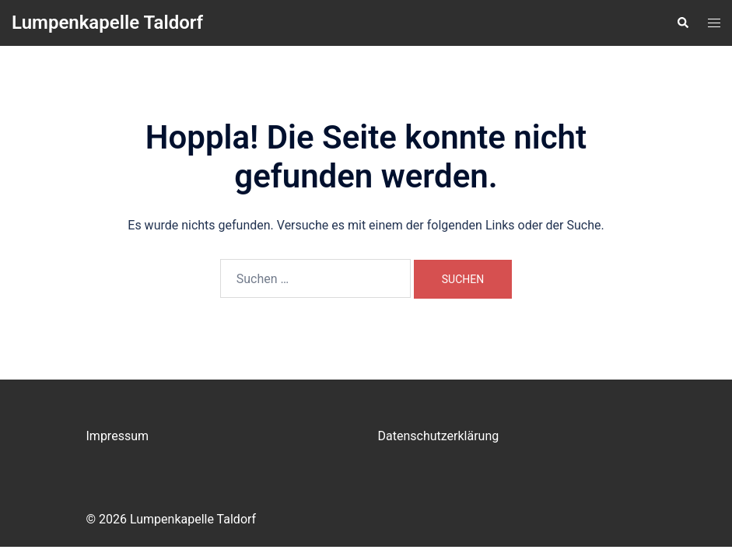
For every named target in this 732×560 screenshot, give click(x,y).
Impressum (118, 436)
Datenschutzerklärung (439, 436)
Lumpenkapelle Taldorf (107, 23)
